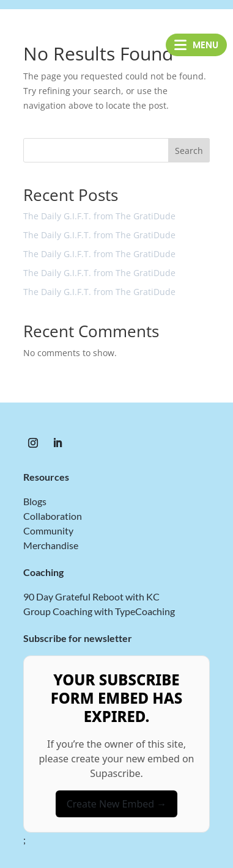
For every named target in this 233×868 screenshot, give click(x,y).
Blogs (35, 501)
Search (189, 151)
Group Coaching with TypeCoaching (99, 611)
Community (48, 531)
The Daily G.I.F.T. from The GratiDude (99, 216)
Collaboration (53, 516)
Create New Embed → (117, 804)
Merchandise (51, 545)
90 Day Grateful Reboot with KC (91, 596)
